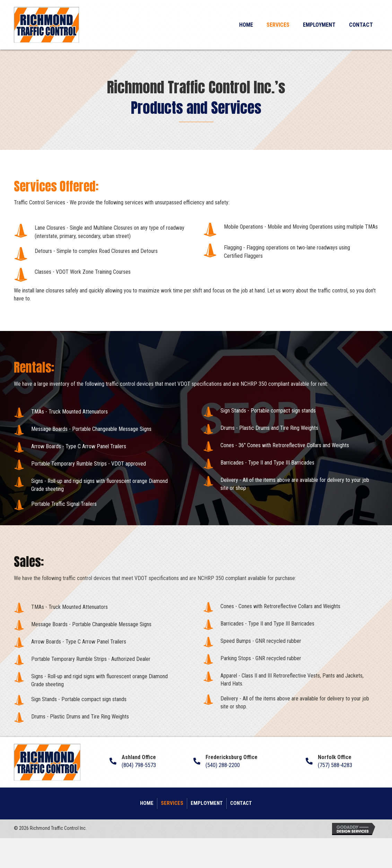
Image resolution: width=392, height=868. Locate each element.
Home (147, 803)
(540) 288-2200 (223, 765)
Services (172, 803)
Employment (207, 803)
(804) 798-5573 (139, 765)
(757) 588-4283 (335, 765)
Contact (241, 803)
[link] (246, 24)
